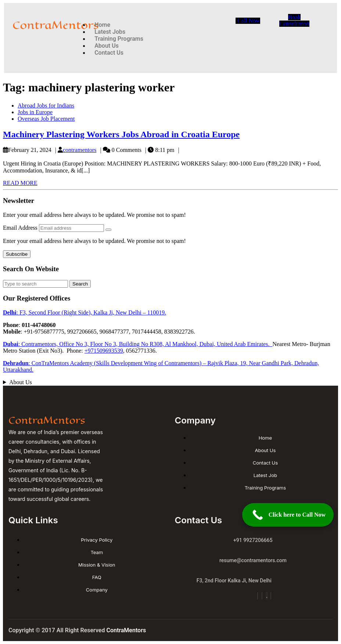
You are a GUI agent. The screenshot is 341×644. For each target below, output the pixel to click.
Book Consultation (294, 20)
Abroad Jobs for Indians (46, 105)
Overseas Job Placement (46, 119)
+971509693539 (104, 351)
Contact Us (109, 53)
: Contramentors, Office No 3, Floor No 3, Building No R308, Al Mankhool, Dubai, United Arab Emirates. (138, 344)
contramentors (80, 150)
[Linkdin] (271, 596)
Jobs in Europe (35, 112)
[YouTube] (267, 596)
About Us (21, 382)
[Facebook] (262, 596)
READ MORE (20, 183)
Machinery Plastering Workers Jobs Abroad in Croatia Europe (121, 134)
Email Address (21, 228)
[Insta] (258, 596)
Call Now (249, 21)
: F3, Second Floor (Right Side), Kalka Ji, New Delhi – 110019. (85, 312)
